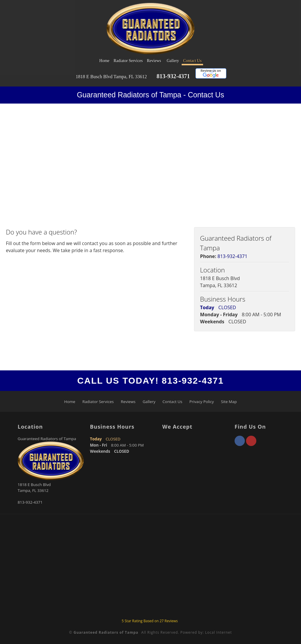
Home (104, 61)
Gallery (173, 61)
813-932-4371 (173, 76)
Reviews (154, 61)
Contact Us (192, 61)
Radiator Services (128, 61)
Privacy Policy (201, 402)
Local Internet (219, 632)
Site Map (229, 402)
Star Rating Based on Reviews (150, 621)
